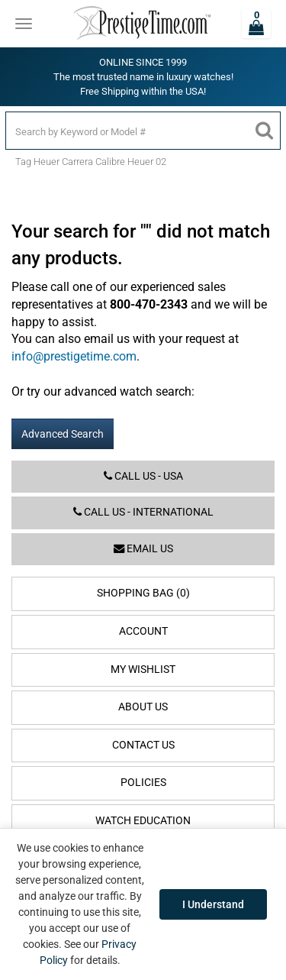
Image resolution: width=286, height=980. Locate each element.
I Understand (213, 904)
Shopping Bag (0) (143, 593)
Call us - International (143, 512)
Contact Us (143, 745)
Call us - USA (143, 476)
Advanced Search (63, 434)
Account (143, 631)
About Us (143, 707)
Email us (143, 549)
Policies (143, 783)
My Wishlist (143, 670)
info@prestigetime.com (74, 356)
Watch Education (143, 821)
